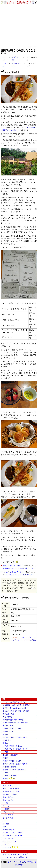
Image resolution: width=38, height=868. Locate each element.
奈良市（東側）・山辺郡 (12, 728)
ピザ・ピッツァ (9, 812)
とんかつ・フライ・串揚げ (13, 833)
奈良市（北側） (16, 566)
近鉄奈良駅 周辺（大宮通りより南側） (17, 705)
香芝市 (5, 752)
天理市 (5, 743)
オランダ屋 (15, 638)
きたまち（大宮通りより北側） (14, 702)
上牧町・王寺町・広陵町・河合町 (15, 749)
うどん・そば (8, 786)
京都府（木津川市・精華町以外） (15, 770)
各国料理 (6, 824)
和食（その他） (9, 800)
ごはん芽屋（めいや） (26, 575)
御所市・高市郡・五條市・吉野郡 (15, 764)
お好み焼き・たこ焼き (11, 791)
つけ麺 (5, 803)
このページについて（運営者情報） (16, 857)
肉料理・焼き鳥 (9, 830)
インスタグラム (30, 640)
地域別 (9, 778)
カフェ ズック (11, 575)
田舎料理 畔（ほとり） (27, 568)
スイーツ (6, 844)
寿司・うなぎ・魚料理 (11, 788)
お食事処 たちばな (10, 568)
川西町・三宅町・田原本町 (13, 746)
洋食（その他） (9, 838)
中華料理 (6, 809)
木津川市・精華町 (9, 767)
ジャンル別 (11, 847)
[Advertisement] (19, 26)
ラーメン (6, 806)
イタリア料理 (8, 815)
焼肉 (5, 827)
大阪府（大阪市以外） (11, 776)
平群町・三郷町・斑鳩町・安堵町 (15, 737)
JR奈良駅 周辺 (8, 717)
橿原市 (5, 758)
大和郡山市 (7, 740)
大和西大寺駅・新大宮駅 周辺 (14, 720)
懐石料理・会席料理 (10, 794)
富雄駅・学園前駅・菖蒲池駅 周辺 (15, 723)
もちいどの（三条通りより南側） (15, 708)
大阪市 (5, 773)
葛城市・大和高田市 (10, 755)
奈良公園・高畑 (9, 714)
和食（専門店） (9, 797)
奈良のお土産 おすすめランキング (15, 854)
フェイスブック (27, 638)
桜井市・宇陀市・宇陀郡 (12, 761)
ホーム (5, 566)
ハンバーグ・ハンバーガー (13, 836)
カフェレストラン (17, 572)
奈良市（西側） (9, 731)
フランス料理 (8, 818)
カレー (5, 821)
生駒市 (5, 734)
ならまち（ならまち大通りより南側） (17, 711)
